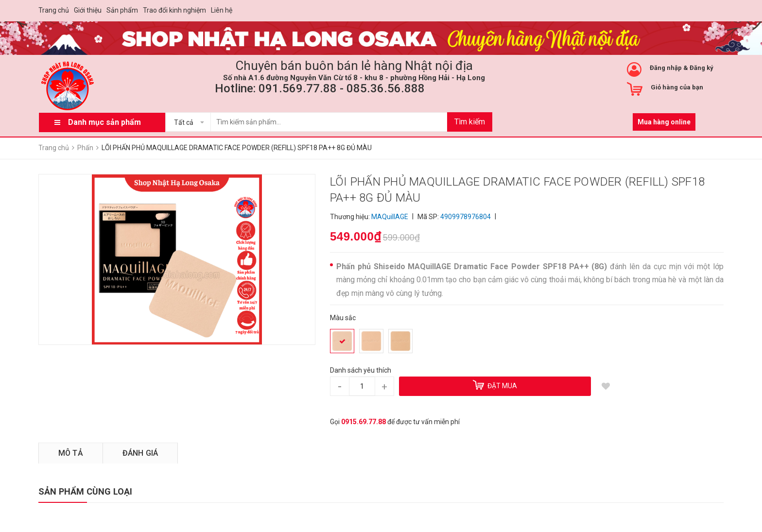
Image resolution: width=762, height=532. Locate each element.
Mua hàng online (664, 122)
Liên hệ (222, 10)
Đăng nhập (666, 68)
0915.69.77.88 (364, 422)
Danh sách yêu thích (361, 370)
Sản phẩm (122, 10)
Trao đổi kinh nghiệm (174, 10)
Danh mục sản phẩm (104, 122)
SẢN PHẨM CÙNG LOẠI (85, 491)
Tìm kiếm (470, 122)
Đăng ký (701, 68)
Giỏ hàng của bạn (677, 87)
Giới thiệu (88, 10)
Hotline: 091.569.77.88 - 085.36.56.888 (320, 88)
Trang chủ (54, 10)
